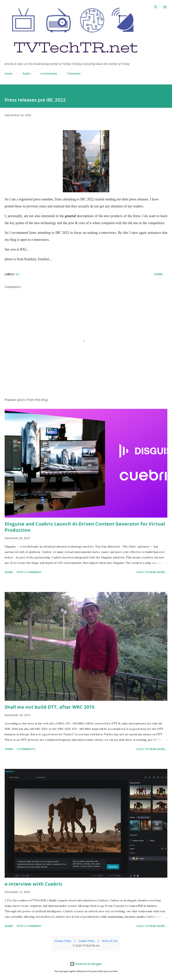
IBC (18, 274)
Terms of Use (109, 941)
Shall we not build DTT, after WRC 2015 (50, 707)
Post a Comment (29, 572)
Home (9, 74)
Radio (27, 74)
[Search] (156, 7)
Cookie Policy (86, 941)
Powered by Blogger (86, 964)
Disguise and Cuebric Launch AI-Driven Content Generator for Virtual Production (85, 527)
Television (74, 74)
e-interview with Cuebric (34, 884)
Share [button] (158, 274)
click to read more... (152, 572)
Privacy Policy (63, 941)
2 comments (26, 749)
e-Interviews (49, 74)
